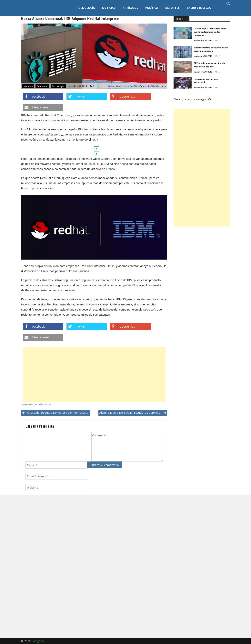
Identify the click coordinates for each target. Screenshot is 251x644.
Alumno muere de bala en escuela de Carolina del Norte (133, 413)
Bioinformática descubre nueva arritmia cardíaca (211, 49)
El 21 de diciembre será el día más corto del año (210, 65)
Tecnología (86, 8)
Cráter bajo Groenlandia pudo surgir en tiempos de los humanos (210, 32)
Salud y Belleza (199, 8)
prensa (110, 169)
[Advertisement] (94, 374)
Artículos (130, 8)
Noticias (109, 8)
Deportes (172, 8)
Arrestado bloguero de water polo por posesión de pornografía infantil (58, 413)
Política (152, 8)
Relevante (42, 86)
